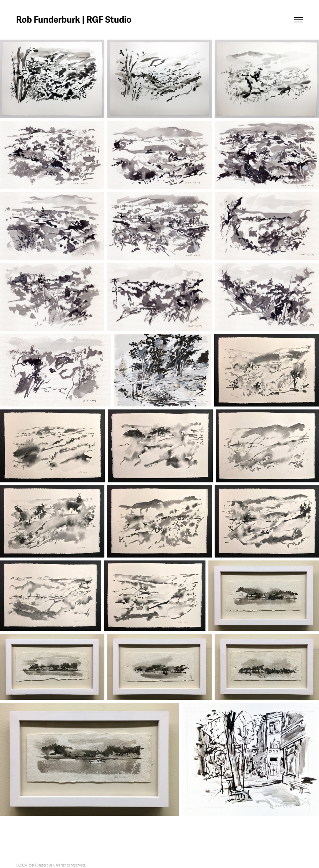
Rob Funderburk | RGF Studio (74, 20)
